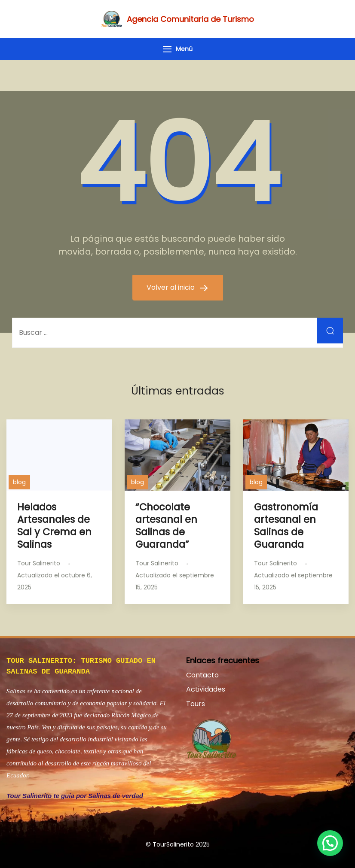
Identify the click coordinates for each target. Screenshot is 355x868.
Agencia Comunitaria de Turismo (190, 19)
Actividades (206, 689)
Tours (196, 704)
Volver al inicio (171, 287)
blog (19, 482)
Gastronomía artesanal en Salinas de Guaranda (286, 526)
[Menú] (167, 49)
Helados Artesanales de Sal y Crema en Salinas (54, 526)
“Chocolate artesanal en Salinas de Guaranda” (166, 526)
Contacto (202, 675)
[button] (330, 843)
